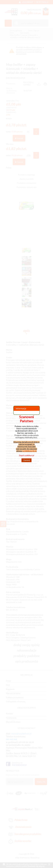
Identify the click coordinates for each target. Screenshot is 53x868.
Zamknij (27, 460)
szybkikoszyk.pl (30, 451)
